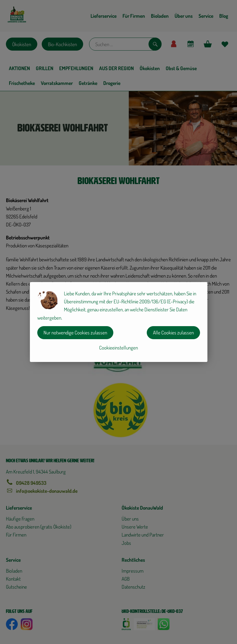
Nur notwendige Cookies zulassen (75, 333)
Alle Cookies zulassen (173, 333)
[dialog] (118, 322)
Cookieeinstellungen (118, 348)
